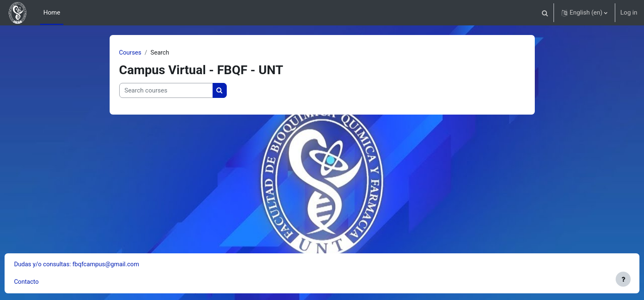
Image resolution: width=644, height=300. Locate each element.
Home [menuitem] (52, 12)
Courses (131, 53)
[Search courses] (166, 91)
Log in (629, 12)
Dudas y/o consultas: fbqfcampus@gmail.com (94, 264)
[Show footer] (623, 279)
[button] (545, 13)
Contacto (42, 282)
